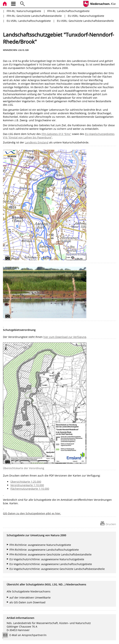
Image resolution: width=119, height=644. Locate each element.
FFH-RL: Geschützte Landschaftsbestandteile (34, 16)
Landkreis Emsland (37, 142)
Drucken (111, 524)
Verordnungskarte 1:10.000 (27, 485)
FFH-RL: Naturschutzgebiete (24, 11)
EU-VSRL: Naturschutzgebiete (86, 16)
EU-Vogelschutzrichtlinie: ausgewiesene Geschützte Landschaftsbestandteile (57, 569)
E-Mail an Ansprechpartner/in (26, 636)
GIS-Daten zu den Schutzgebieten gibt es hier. (32, 513)
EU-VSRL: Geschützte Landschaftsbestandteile (85, 21)
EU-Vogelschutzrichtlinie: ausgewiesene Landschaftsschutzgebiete (51, 564)
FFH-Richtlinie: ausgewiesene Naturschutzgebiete (40, 545)
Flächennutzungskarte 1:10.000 (30, 489)
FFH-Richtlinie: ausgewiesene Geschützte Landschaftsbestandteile (51, 554)
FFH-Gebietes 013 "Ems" (56, 134)
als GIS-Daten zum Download (27, 602)
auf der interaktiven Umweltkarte (30, 598)
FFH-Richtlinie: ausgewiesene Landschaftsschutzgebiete (44, 550)
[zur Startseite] (5, 3)
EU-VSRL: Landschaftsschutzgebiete (29, 21)
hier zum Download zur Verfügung (65, 337)
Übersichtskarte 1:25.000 (26, 482)
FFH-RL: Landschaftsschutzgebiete (68, 11)
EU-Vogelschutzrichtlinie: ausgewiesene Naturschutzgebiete (47, 559)
